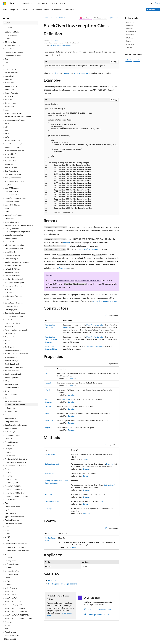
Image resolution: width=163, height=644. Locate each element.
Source (47, 413)
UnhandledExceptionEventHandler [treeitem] (17, 530)
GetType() (48, 494)
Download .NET (153, 10)
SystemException (81, 73)
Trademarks (99, 637)
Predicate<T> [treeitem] (10, 313)
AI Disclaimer (8, 637)
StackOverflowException (88, 249)
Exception (67, 73)
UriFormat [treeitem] (8, 547)
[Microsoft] (4, 3)
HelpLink (48, 383)
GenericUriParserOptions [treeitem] (14, 32)
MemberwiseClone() (52, 501)
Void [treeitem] (6, 608)
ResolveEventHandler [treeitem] (12, 343)
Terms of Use (87, 637)
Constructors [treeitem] (11, 387)
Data (46, 373)
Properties (130, 35)
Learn (46, 18)
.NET (52, 18)
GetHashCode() (50, 473)
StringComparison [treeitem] (11, 401)
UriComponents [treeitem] (11, 540)
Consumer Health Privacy (69, 637)
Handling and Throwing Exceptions (63, 584)
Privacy (52, 637)
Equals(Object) (50, 454)
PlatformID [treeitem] (9, 306)
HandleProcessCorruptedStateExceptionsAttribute (79, 280)
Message (66, 327)
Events (129, 41)
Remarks (129, 29)
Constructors (131, 32)
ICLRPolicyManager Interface (105, 301)
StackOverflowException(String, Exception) (51, 339)
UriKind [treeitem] (7, 557)
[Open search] (152, 3)
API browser (60, 18)
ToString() (48, 508)
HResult (48, 390)
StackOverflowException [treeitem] (16, 384)
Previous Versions (22, 637)
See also (129, 47)
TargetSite (48, 427)
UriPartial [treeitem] (8, 564)
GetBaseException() (52, 464)
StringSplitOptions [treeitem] (12, 408)
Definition (130, 22)
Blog (33, 637)
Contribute (43, 637)
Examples (63, 268)
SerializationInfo (110, 485)
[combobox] (20, 23)
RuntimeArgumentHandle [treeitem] (14, 347)
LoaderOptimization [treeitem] (12, 174)
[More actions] (117, 18)
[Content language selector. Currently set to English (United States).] (14, 631)
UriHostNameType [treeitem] (11, 554)
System (56, 40)
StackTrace (49, 420)
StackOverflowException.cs (60, 46)
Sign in (158, 3)
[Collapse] (35, 18)
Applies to (130, 44)
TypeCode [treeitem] (8, 489)
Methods (130, 38)
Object (57, 73)
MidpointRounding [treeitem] (12, 218)
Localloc (67, 242)
